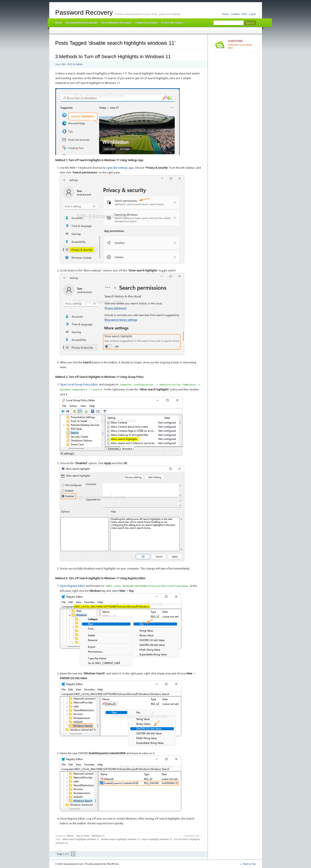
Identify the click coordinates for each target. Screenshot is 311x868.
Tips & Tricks (83, 836)
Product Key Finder (147, 23)
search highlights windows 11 (157, 839)
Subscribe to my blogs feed (242, 44)
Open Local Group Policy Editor (79, 385)
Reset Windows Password (117, 23)
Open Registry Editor (73, 586)
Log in (253, 14)
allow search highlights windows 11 (81, 839)
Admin (79, 64)
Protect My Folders (172, 23)
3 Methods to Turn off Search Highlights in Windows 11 (113, 57)
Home (225, 14)
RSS (244, 14)
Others (70, 836)
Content (235, 14)
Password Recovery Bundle (82, 23)
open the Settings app (120, 168)
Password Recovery (84, 12)
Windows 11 (98, 836)
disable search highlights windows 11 (120, 839)
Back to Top (249, 864)
